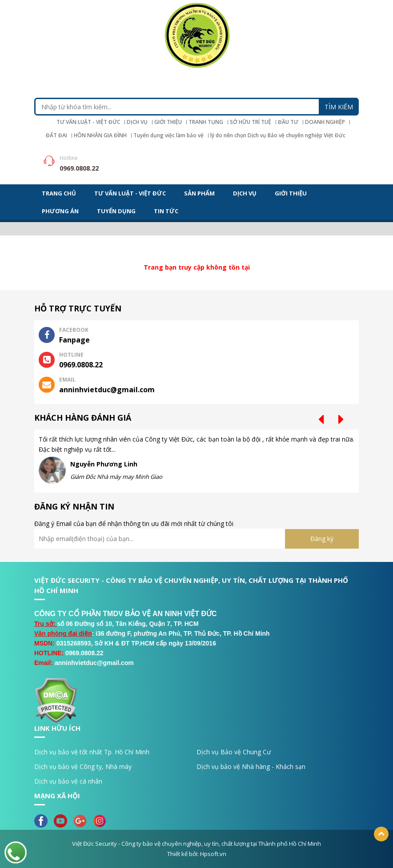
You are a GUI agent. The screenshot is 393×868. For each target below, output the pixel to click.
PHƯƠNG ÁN (60, 211)
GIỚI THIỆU (168, 122)
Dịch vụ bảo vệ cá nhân (68, 781)
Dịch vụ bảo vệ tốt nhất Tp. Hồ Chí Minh (92, 752)
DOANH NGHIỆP (325, 122)
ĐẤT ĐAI (56, 135)
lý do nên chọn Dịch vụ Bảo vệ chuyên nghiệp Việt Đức (278, 135)
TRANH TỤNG (206, 122)
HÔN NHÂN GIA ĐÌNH (100, 135)
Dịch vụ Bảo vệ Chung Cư (234, 752)
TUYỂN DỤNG (116, 211)
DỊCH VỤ (137, 122)
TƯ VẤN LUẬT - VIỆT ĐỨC (88, 122)
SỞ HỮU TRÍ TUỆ (251, 122)
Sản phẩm (199, 193)
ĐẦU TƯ (288, 122)
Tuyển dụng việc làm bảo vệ (168, 135)
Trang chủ (59, 193)
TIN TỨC (166, 211)
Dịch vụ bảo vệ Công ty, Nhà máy (83, 766)
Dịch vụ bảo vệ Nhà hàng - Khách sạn (251, 766)
